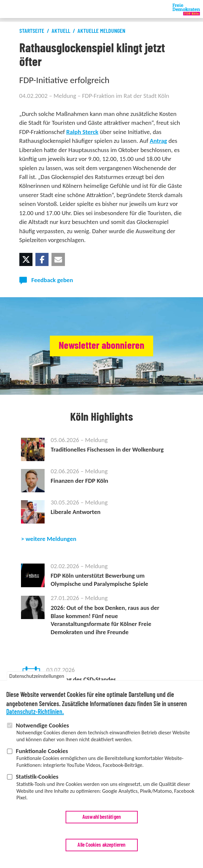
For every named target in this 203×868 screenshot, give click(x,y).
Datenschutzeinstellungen (37, 679)
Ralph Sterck (82, 132)
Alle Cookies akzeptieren (101, 848)
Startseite (32, 31)
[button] (26, 259)
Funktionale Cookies (42, 754)
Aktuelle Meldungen (101, 31)
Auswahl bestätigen (102, 820)
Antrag (159, 141)
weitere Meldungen (51, 539)
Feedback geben (52, 280)
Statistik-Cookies (37, 779)
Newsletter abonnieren (102, 346)
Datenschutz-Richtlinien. (35, 715)
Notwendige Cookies (42, 728)
